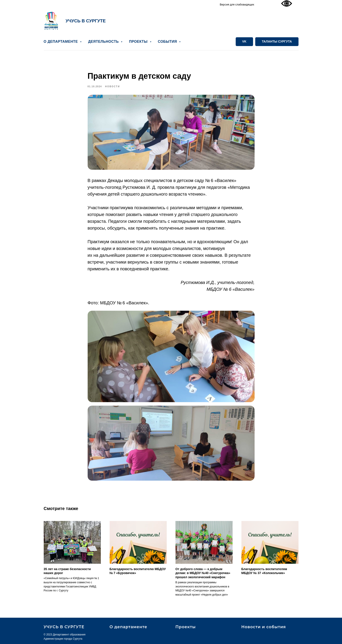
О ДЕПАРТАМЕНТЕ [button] (61, 42)
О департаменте (128, 627)
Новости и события (264, 627)
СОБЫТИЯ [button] (168, 42)
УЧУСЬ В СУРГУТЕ (86, 21)
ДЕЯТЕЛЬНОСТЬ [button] (104, 42)
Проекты (186, 627)
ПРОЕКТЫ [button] (139, 42)
